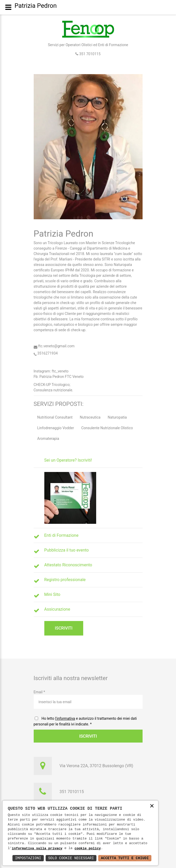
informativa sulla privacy (37, 848)
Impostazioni (28, 858)
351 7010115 (89, 54)
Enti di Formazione (61, 535)
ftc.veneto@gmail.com (54, 346)
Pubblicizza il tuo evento (67, 550)
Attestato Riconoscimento (68, 565)
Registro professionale (65, 580)
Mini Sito (52, 594)
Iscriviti (64, 628)
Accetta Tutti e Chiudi (125, 858)
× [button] (152, 806)
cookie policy (87, 848)
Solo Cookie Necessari (71, 858)
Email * (88, 699)
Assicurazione (57, 609)
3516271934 (46, 353)
